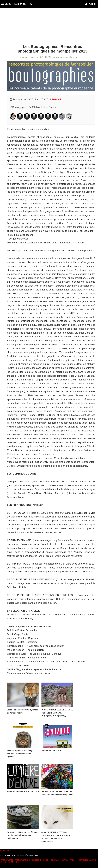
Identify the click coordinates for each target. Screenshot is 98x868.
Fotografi (44, 860)
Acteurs (93, 860)
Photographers (21, 860)
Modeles (15, 862)
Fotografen (55, 860)
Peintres (65, 860)
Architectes (83, 860)
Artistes (73, 860)
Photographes (7, 860)
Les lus (20, 4)
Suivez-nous (34, 855)
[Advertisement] (46, 27)
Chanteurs (5, 862)
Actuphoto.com (9, 850)
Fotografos (34, 860)
